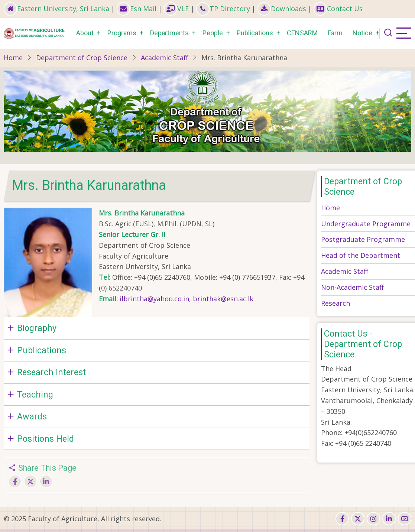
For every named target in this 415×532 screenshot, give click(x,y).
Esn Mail (137, 9)
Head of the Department (361, 255)
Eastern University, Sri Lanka (56, 9)
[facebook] (342, 519)
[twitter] (358, 519)
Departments (169, 33)
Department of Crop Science (82, 58)
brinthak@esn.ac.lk (223, 299)
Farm (335, 33)
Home (13, 58)
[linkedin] (389, 519)
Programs (122, 33)
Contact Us (338, 9)
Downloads (282, 9)
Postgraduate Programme (363, 239)
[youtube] (405, 519)
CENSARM (302, 33)
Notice (362, 33)
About (85, 33)
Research (335, 303)
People (213, 33)
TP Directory (223, 9)
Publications (255, 33)
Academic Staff (164, 58)
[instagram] (373, 519)
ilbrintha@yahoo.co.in (154, 299)
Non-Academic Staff (352, 287)
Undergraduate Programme (366, 224)
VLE (176, 9)
